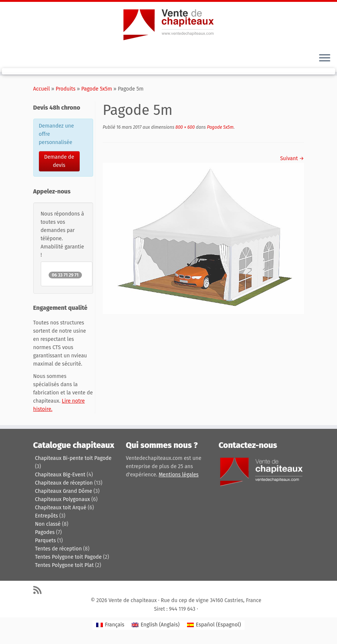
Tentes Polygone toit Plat (65, 565)
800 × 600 (185, 127)
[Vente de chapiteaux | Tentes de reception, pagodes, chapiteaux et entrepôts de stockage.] (168, 24)
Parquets (46, 541)
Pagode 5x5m (96, 89)
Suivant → (292, 158)
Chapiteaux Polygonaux (63, 499)
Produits (66, 89)
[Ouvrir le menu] (325, 58)
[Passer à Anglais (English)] (156, 625)
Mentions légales (179, 475)
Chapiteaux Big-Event (60, 475)
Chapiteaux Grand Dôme (64, 491)
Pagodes (45, 532)
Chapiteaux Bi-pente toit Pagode (73, 458)
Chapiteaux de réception (64, 483)
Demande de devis (59, 161)
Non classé (48, 524)
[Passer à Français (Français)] (110, 625)
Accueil (42, 89)
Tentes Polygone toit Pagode (68, 557)
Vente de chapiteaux (133, 600)
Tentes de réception (59, 549)
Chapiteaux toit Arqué (61, 508)
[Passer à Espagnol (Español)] (214, 625)
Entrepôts (47, 516)
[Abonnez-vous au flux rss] (40, 590)
